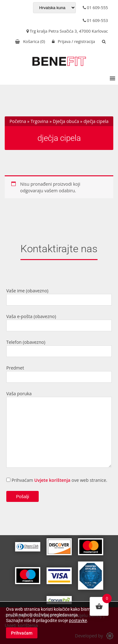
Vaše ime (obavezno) (59, 297)
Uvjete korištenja (52, 480)
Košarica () (30, 41)
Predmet (59, 374)
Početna (18, 121)
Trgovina (39, 121)
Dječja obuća (66, 121)
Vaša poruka (59, 430)
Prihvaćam (22, 633)
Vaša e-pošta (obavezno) (59, 322)
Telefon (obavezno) (59, 348)
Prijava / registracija (73, 41)
